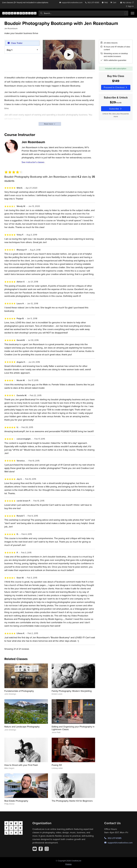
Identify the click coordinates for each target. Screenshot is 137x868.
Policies (68, 864)
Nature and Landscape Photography (22, 727)
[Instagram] (47, 849)
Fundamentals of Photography (19, 691)
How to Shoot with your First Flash (21, 765)
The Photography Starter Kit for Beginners (72, 801)
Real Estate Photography (16, 801)
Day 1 (10, 50)
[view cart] (114, 2)
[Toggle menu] (132, 13)
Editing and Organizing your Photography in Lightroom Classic (73, 728)
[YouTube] (35, 849)
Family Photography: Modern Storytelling (72, 691)
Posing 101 (57, 765)
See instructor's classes (33, 162)
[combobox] (83, 13)
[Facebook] (41, 849)
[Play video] (69, 55)
